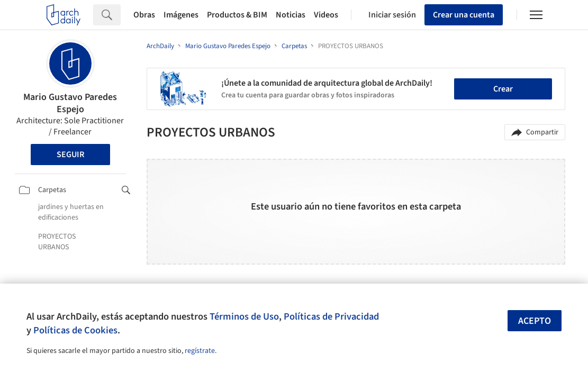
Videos (326, 15)
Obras (144, 15)
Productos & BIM (237, 15)
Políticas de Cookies (75, 330)
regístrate (200, 351)
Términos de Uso (244, 316)
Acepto (535, 321)
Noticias (291, 15)
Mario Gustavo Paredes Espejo (70, 103)
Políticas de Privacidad (331, 316)
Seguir (70, 155)
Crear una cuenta (464, 15)
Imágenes (181, 15)
